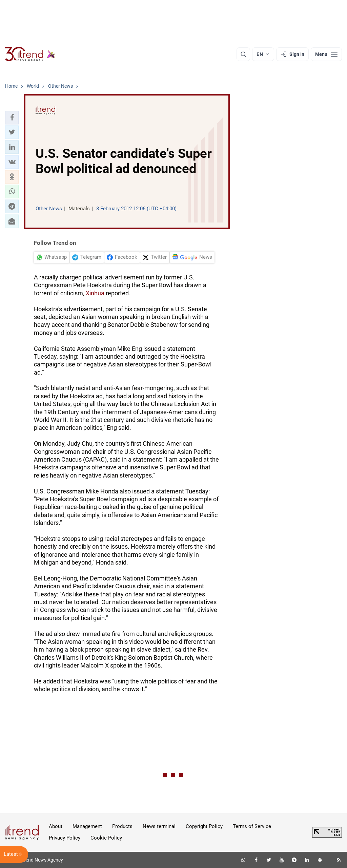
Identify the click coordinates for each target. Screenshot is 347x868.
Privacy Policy (65, 838)
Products (122, 826)
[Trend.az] (30, 54)
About (56, 826)
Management (87, 826)
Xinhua (95, 293)
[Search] (243, 54)
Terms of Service (252, 826)
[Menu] (326, 54)
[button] (12, 118)
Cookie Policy (106, 838)
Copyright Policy (204, 826)
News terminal (159, 826)
